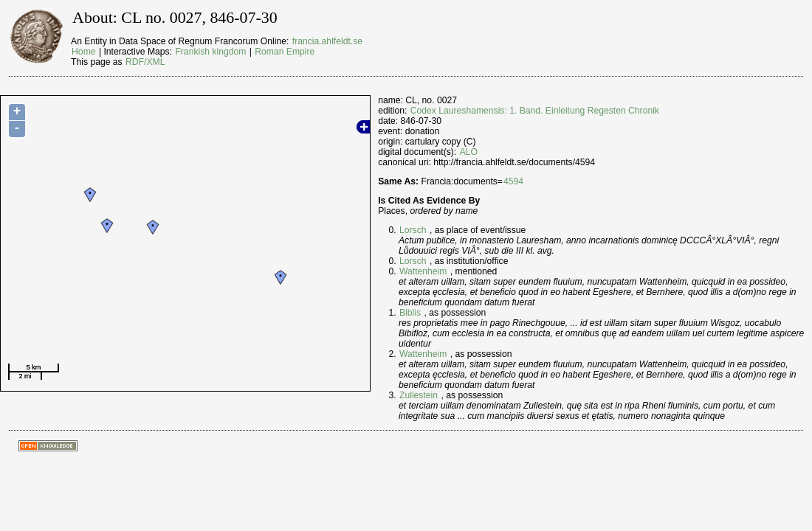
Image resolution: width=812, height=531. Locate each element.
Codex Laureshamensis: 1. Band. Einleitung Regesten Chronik (535, 111)
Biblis (410, 313)
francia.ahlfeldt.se (327, 41)
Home (83, 52)
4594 (513, 181)
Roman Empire (285, 52)
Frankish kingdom (210, 52)
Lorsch (413, 230)
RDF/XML (145, 62)
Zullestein (419, 395)
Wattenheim (423, 271)
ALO (469, 152)
